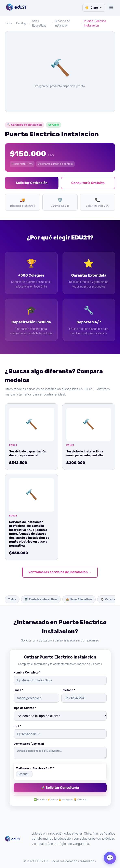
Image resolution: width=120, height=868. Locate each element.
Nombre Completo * (27, 673)
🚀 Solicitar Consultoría (60, 788)
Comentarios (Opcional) (29, 744)
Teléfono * (68, 690)
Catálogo (22, 23)
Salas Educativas (79, 599)
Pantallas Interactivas (41, 599)
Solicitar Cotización (32, 183)
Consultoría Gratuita (88, 183)
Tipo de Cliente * (25, 708)
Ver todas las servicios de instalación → (60, 572)
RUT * (17, 726)
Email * (18, 690)
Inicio (8, 23)
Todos (12, 599)
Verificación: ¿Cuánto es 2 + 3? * (35, 768)
